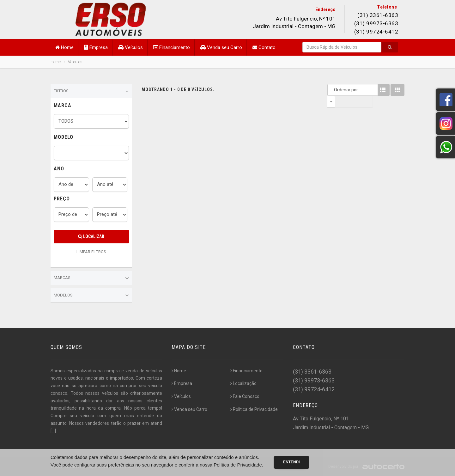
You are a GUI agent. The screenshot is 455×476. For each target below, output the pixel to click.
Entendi (291, 462)
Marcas (91, 278)
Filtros (91, 91)
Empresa (96, 47)
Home (64, 47)
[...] (53, 431)
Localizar (91, 236)
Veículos (130, 47)
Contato (264, 47)
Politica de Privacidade (254, 409)
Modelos (91, 296)
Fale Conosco (245, 396)
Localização (243, 383)
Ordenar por (333, 90)
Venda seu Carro (221, 47)
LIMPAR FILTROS (91, 252)
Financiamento (172, 47)
